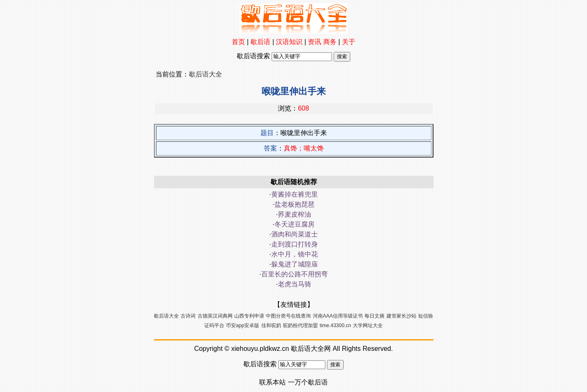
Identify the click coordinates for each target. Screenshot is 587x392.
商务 (330, 42)
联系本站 (272, 382)
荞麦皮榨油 (295, 214)
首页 (238, 42)
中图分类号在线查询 (288, 316)
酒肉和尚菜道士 (295, 234)
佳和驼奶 (271, 325)
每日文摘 (374, 316)
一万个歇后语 (308, 382)
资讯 (315, 42)
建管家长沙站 (401, 316)
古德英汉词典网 (215, 316)
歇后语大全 (206, 74)
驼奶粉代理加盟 (300, 325)
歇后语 (260, 42)
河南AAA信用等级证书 (338, 316)
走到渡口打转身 (295, 244)
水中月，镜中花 (295, 254)
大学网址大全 (368, 325)
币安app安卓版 (243, 325)
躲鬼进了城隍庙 (295, 264)
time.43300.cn (336, 325)
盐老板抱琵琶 (295, 204)
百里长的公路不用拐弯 (295, 274)
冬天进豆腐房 (295, 224)
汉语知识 (289, 42)
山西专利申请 (249, 316)
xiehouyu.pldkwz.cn (260, 349)
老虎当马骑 (295, 284)
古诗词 (188, 316)
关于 (349, 42)
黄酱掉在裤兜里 (295, 194)
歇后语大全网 (311, 349)
